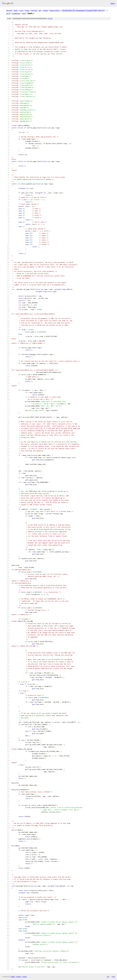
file (50, 19)
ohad (45, 10)
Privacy (19, 977)
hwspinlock (55, 10)
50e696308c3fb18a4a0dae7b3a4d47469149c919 (83, 10)
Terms (25, 977)
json (113, 977)
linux (27, 10)
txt (108, 977)
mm (24, 13)
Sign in (113, 3)
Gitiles (13, 977)
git (40, 10)
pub (16, 10)
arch (8, 13)
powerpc (16, 13)
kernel (9, 10)
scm (21, 10)
